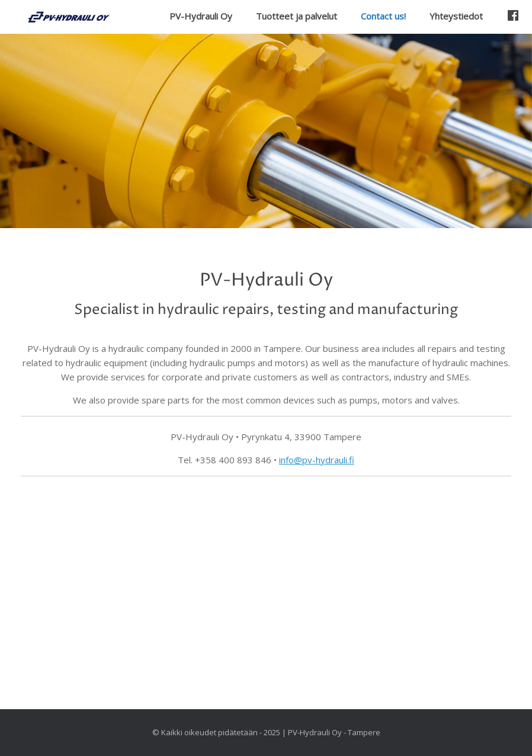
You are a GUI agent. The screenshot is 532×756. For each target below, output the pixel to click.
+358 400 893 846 (233, 460)
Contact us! (383, 16)
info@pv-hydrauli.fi (317, 460)
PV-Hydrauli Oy (201, 16)
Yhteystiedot (456, 16)
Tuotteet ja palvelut (297, 16)
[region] (266, 131)
